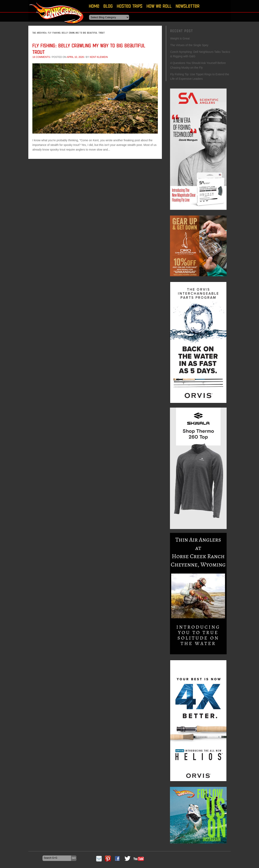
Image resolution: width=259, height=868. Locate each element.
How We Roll (159, 6)
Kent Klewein (99, 57)
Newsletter (188, 6)
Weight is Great (180, 38)
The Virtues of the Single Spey (189, 45)
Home (94, 6)
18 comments (41, 57)
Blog (108, 6)
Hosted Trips (130, 6)
